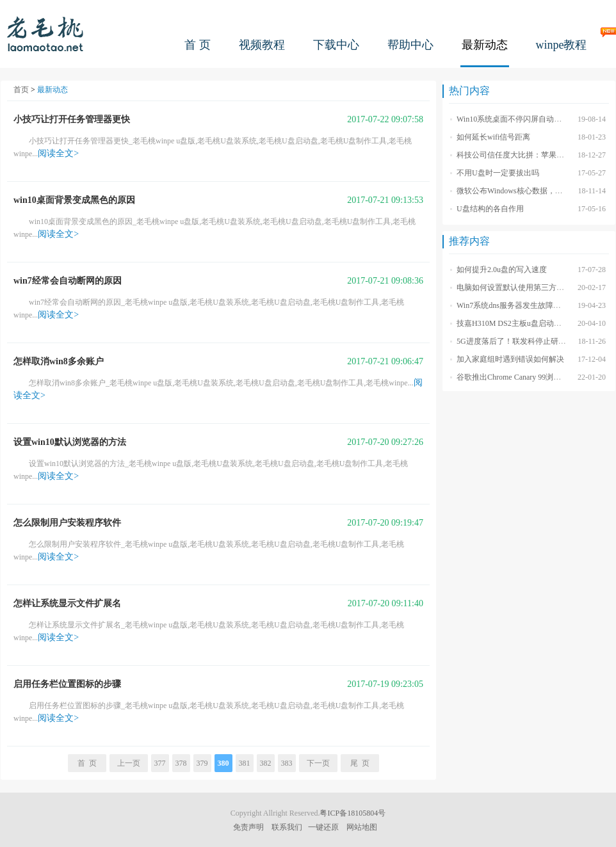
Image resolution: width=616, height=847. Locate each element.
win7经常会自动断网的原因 (68, 281)
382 (266, 763)
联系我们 (287, 827)
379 (202, 763)
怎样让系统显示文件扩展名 (67, 603)
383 (287, 763)
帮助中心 (410, 45)
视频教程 (262, 45)
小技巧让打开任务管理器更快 (72, 119)
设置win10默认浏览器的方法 (70, 442)
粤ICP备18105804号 (353, 813)
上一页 (129, 763)
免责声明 (248, 827)
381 (245, 763)
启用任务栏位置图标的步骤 (67, 684)
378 (181, 763)
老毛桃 (45, 34)
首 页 (198, 45)
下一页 (318, 763)
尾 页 (360, 763)
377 (160, 763)
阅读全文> (58, 153)
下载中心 (336, 45)
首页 (21, 90)
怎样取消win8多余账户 (59, 361)
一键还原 (323, 827)
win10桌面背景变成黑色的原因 (74, 200)
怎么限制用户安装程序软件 (67, 523)
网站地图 (362, 827)
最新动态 (485, 45)
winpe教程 (562, 45)
